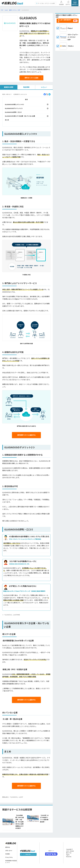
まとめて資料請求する (65, 21)
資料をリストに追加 (31, 78)
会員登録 (61, 4)
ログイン (68, 4)
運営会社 (8, 847)
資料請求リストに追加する (26, 435)
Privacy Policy (9, 857)
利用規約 (8, 854)
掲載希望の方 (75, 4)
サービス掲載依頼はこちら (28, 854)
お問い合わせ (9, 851)
